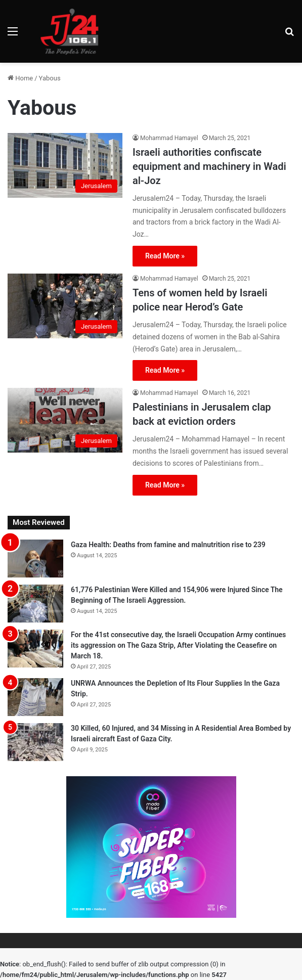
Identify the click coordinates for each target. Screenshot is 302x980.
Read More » (165, 256)
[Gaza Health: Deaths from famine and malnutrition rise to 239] (35, 559)
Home (20, 78)
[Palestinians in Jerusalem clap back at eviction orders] (65, 420)
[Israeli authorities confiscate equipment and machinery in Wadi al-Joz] (65, 165)
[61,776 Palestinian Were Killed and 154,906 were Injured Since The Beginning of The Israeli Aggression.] (35, 604)
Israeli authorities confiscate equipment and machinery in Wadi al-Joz (209, 166)
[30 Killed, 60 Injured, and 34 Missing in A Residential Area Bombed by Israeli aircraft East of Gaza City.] (35, 742)
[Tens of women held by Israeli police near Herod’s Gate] (65, 306)
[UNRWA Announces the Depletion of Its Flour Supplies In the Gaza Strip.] (35, 697)
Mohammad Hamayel (169, 138)
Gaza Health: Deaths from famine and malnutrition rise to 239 (168, 545)
